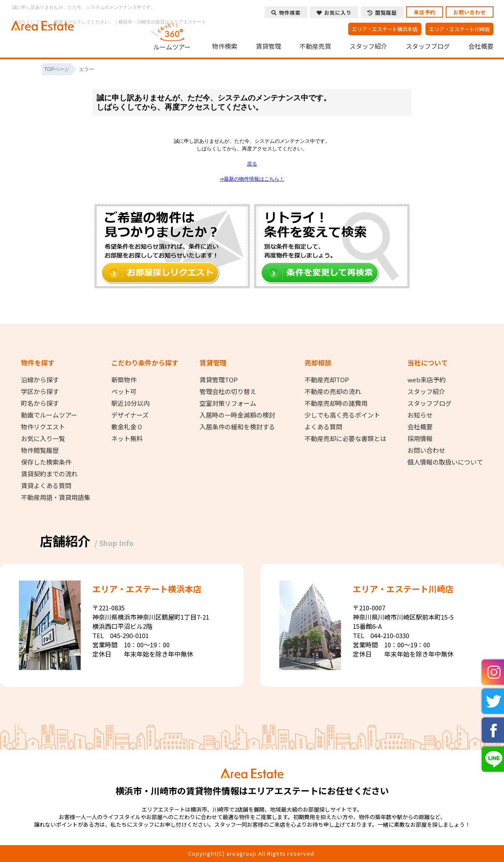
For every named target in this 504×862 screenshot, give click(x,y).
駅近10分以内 (130, 403)
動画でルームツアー (49, 415)
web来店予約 (427, 380)
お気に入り (334, 12)
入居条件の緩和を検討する (237, 427)
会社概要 (481, 46)
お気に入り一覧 (43, 439)
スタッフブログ (428, 46)
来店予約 (425, 12)
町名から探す (40, 403)
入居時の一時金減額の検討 (237, 415)
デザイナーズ (130, 415)
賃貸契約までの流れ (49, 474)
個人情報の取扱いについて (445, 462)
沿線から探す (40, 380)
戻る (252, 164)
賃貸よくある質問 (46, 486)
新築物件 (124, 380)
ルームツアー (172, 35)
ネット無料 (127, 439)
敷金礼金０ (127, 427)
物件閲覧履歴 (40, 450)
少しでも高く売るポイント (342, 415)
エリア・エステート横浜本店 (385, 29)
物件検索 (225, 46)
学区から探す (40, 392)
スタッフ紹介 (368, 46)
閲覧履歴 (382, 12)
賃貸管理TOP (219, 380)
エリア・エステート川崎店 (459, 29)
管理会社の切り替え (228, 392)
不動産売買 (315, 46)
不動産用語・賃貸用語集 (56, 497)
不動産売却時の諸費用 (336, 403)
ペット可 (124, 392)
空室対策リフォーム (228, 403)
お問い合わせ (470, 12)
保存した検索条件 (46, 462)
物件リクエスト (43, 427)
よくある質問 (323, 427)
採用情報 (420, 439)
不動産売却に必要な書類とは (345, 439)
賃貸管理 (268, 46)
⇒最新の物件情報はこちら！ (252, 179)
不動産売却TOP (327, 380)
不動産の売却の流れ (333, 392)
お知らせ (420, 415)
